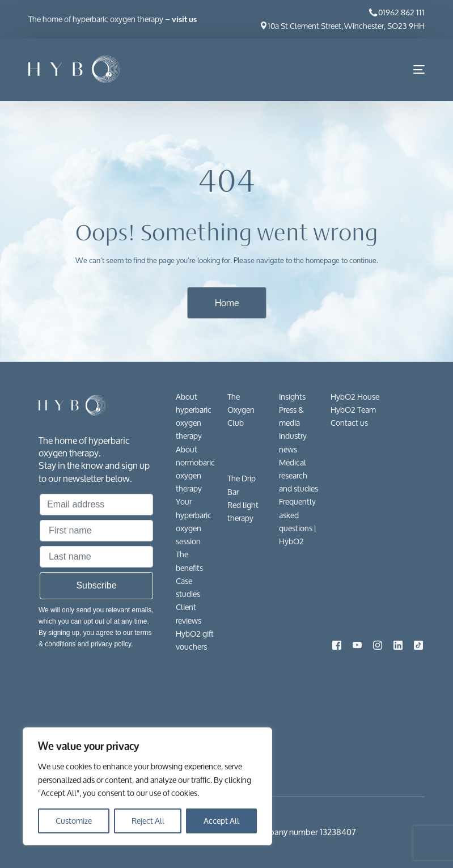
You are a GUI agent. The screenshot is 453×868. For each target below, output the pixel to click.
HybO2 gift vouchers (195, 640)
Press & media (291, 416)
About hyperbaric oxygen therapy (194, 416)
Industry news (293, 442)
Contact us (349, 423)
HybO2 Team (353, 410)
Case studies (188, 587)
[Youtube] (357, 644)
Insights (292, 397)
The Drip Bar (242, 485)
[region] (147, 786)
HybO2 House (355, 397)
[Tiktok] (418, 644)
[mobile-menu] (410, 70)
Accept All (221, 821)
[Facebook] (337, 644)
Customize (74, 821)
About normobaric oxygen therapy (195, 469)
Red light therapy (243, 511)
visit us (184, 20)
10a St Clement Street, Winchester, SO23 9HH (346, 26)
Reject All (148, 821)
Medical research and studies (299, 475)
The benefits (189, 561)
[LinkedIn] (398, 644)
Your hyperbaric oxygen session (194, 521)
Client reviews (189, 613)
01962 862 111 (401, 12)
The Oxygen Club (241, 410)
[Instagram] (378, 644)
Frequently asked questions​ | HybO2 (297, 521)
